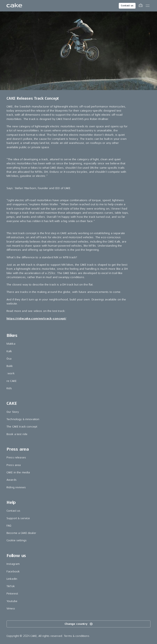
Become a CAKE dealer (21, 533)
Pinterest (12, 594)
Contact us (127, 6)
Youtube (12, 601)
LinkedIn (12, 579)
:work (11, 373)
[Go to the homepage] (14, 6)
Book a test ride (17, 434)
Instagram (13, 564)
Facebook (13, 571)
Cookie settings (17, 540)
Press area (14, 465)
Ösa (9, 359)
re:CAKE (12, 381)
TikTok (11, 586)
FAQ (9, 526)
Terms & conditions (77, 636)
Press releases (16, 457)
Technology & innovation (23, 419)
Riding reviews (16, 487)
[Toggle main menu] (148, 6)
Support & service (18, 518)
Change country (79, 624)
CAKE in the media (18, 472)
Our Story (13, 412)
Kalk (9, 351)
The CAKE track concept (22, 427)
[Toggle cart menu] (141, 6)
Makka (11, 344)
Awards (12, 480)
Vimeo (11, 608)
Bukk (10, 366)
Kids (9, 388)
